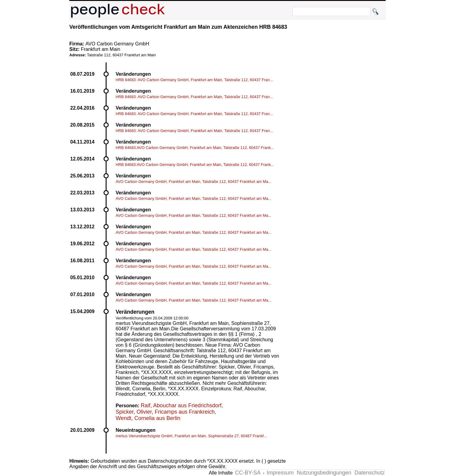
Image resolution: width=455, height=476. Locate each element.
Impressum (280, 473)
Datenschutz (370, 473)
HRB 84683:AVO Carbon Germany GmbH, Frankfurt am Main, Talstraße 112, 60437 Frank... (195, 148)
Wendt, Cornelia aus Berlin (148, 418)
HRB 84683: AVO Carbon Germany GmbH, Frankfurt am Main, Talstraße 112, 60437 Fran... (194, 80)
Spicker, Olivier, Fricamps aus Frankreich (165, 412)
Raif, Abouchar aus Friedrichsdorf (181, 405)
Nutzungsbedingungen (324, 473)
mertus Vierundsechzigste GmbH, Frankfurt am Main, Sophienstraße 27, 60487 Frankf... (191, 436)
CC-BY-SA (248, 473)
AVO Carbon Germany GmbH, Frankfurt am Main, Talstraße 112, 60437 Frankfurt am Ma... (193, 182)
